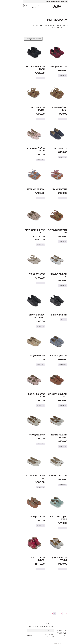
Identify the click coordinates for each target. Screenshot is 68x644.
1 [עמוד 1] (41, 614)
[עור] (32, 27)
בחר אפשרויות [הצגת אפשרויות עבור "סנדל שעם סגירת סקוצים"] (17, 119)
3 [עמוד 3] (36, 614)
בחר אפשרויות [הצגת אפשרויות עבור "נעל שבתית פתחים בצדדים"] (63, 446)
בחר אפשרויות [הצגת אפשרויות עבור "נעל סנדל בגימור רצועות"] (63, 160)
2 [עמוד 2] (39, 614)
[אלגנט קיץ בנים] (20, 26)
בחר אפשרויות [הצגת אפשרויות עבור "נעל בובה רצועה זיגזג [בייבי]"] (17, 78)
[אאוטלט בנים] (44, 26)
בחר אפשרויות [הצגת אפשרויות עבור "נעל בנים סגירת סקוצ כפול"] (40, 406)
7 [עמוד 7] (27, 614)
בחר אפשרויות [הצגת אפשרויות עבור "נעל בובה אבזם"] (63, 566)
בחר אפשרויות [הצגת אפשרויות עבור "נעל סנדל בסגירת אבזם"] (63, 487)
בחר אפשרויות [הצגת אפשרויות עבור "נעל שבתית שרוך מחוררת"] (40, 569)
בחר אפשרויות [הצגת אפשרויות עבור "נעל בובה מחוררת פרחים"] (17, 406)
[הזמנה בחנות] (10, 39)
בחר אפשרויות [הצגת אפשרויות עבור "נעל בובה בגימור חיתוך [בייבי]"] (63, 78)
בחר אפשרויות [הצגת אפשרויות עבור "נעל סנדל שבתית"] (17, 283)
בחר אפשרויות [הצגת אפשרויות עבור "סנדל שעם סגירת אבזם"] (40, 119)
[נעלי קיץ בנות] (55, 27)
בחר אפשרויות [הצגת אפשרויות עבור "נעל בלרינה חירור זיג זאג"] (17, 487)
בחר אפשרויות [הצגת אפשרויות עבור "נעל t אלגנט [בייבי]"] (40, 76)
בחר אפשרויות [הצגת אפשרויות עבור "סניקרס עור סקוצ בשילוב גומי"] (17, 326)
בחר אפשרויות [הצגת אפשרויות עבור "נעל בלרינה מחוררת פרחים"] (17, 160)
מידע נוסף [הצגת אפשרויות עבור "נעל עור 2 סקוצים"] (41, 320)
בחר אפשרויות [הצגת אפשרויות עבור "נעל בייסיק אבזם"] (17, 526)
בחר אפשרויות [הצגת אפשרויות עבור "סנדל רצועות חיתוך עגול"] (63, 241)
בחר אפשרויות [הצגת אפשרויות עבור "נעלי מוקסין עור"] (40, 157)
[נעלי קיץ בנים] (44, 27)
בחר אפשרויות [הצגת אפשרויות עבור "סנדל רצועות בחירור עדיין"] (40, 241)
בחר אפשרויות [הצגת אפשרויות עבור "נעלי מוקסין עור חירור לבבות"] (17, 245)
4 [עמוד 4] (34, 614)
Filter (64, 33)
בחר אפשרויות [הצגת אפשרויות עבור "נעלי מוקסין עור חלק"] (63, 365)
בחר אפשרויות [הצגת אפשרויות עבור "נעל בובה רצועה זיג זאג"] (63, 201)
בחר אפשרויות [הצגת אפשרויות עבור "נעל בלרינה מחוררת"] (40, 485)
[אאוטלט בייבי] (66, 26)
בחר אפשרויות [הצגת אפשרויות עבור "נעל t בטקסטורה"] (17, 444)
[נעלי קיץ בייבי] (66, 27)
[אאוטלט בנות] (55, 26)
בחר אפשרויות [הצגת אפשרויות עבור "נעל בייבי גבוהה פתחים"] (17, 569)
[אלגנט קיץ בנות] (33, 26)
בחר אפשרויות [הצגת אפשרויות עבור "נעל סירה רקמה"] (17, 365)
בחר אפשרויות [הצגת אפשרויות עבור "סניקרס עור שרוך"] (63, 324)
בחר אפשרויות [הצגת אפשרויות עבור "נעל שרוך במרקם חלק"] (63, 403)
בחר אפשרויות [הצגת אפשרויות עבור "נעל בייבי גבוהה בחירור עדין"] (63, 528)
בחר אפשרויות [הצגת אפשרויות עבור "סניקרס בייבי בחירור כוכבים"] (40, 528)
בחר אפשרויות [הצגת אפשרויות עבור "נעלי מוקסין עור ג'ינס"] (40, 365)
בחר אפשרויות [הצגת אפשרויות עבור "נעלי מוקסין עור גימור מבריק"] (63, 119)
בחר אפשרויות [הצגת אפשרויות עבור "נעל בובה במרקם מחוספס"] (40, 446)
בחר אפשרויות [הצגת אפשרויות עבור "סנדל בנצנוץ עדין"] (40, 198)
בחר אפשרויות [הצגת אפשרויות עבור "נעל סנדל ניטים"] (63, 283)
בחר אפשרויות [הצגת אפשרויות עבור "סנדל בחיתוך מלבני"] (17, 198)
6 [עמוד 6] (29, 614)
